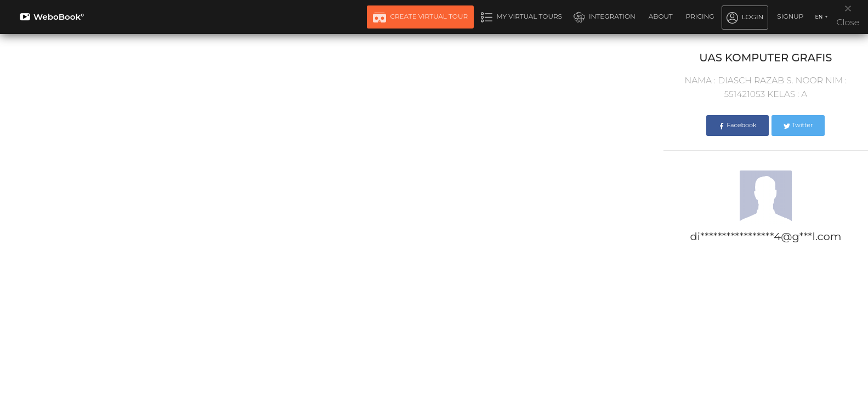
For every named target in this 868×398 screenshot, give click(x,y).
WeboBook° (52, 17)
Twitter (798, 125)
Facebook (737, 125)
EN (819, 17)
